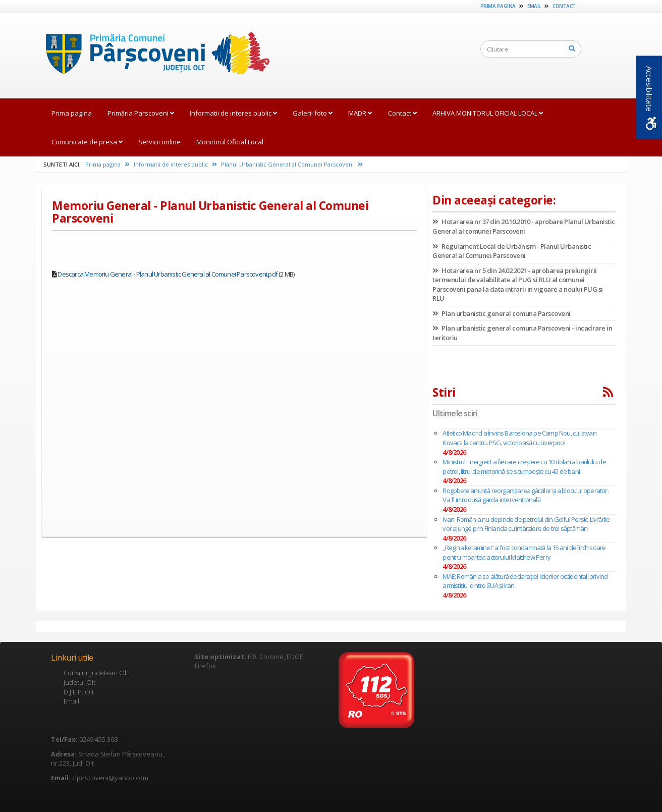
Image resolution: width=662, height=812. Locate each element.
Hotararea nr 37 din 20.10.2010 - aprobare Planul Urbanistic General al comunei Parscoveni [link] (524, 226)
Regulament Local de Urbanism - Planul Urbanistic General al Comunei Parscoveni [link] (512, 251)
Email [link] (534, 6)
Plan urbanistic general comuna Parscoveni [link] (502, 313)
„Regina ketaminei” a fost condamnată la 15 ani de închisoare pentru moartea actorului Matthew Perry (524, 552)
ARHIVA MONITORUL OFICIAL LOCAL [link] (488, 113)
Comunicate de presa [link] (87, 142)
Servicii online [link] (159, 142)
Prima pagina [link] (498, 6)
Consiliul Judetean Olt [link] (96, 673)
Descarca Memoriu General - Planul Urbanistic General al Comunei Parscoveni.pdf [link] (168, 274)
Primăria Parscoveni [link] (141, 113)
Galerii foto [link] (313, 113)
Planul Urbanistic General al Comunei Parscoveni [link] (292, 164)
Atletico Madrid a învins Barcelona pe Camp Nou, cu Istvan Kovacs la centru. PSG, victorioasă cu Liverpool (519, 438)
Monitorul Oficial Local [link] (230, 142)
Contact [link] (564, 6)
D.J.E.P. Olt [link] (79, 692)
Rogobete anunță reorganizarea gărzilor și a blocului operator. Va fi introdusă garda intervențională (525, 495)
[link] (153, 55)
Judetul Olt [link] (79, 682)
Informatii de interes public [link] (233, 113)
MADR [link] (360, 113)
